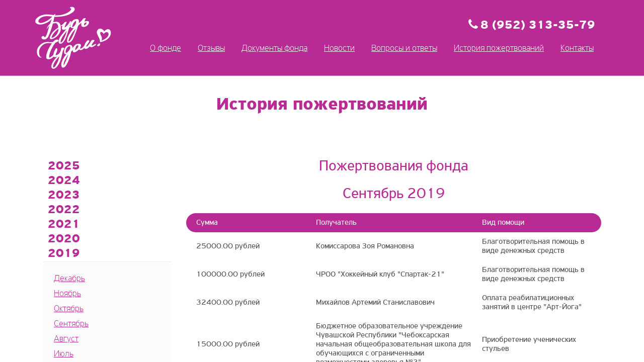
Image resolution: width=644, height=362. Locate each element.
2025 (64, 166)
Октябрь (69, 309)
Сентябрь (71, 324)
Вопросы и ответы (404, 49)
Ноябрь (67, 294)
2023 (64, 196)
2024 (64, 181)
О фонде (166, 49)
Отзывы (211, 49)
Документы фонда (274, 49)
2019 (64, 254)
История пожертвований (499, 49)
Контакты (577, 49)
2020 (64, 239)
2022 (64, 210)
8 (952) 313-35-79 (538, 26)
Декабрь (69, 279)
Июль (64, 354)
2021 (64, 225)
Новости (339, 49)
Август (66, 339)
